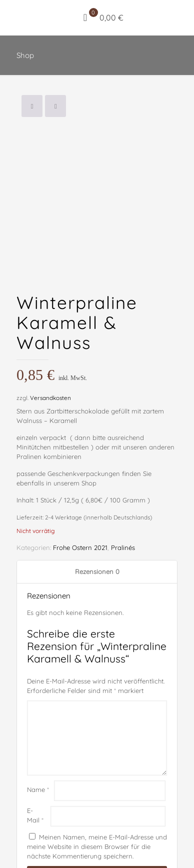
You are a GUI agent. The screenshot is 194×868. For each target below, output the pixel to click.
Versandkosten (50, 358)
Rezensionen (97, 531)
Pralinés (123, 507)
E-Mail (35, 775)
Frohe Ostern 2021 (80, 507)
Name (38, 749)
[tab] (97, 532)
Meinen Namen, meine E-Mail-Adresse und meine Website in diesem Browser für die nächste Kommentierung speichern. (97, 806)
